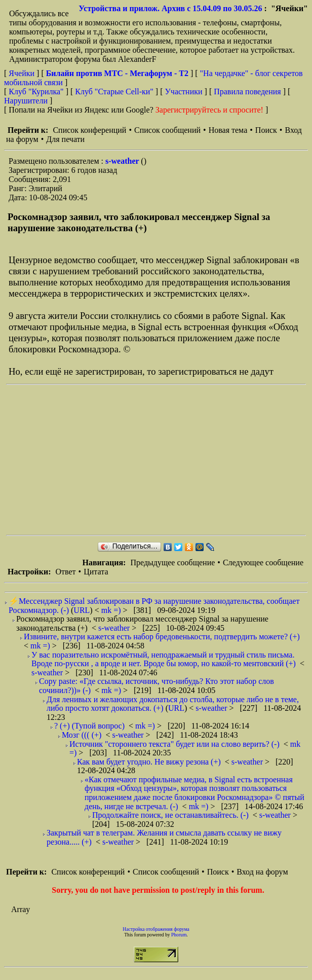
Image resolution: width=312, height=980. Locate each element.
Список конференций (89, 130)
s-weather (123, 161)
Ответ (65, 572)
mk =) (112, 610)
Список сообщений (167, 130)
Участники (184, 92)
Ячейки (23, 73)
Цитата (96, 572)
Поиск (266, 130)
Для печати (65, 139)
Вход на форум (262, 872)
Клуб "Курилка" (36, 92)
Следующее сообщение (263, 562)
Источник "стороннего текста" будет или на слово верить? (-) (174, 744)
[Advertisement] (153, 460)
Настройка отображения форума (156, 929)
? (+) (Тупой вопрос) (89, 726)
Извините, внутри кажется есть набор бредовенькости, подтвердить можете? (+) (162, 637)
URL (82, 610)
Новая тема (228, 130)
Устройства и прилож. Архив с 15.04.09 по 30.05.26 (170, 8)
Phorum (179, 935)
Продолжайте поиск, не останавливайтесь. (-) (170, 815)
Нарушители (26, 101)
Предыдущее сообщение (172, 562)
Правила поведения (247, 92)
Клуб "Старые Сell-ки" (114, 92)
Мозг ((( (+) (82, 735)
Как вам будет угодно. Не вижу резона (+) (149, 762)
